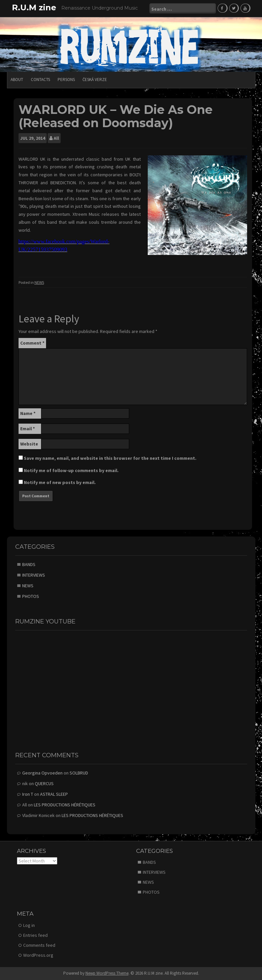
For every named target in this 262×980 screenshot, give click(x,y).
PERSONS (66, 80)
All (56, 138)
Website (29, 444)
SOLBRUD (79, 773)
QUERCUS (44, 783)
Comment (32, 343)
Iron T (28, 794)
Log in (29, 925)
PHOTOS (31, 596)
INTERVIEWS (34, 575)
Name (28, 413)
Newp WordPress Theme (107, 973)
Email (27, 429)
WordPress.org (38, 955)
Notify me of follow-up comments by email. (71, 470)
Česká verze (95, 80)
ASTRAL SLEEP (54, 794)
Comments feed (39, 945)
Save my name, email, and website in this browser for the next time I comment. (110, 458)
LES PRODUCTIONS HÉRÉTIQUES (65, 805)
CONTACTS (40, 80)
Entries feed (35, 935)
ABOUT (17, 80)
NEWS (39, 282)
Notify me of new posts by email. (60, 482)
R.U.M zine (34, 7)
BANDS (29, 564)
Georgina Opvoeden (42, 773)
